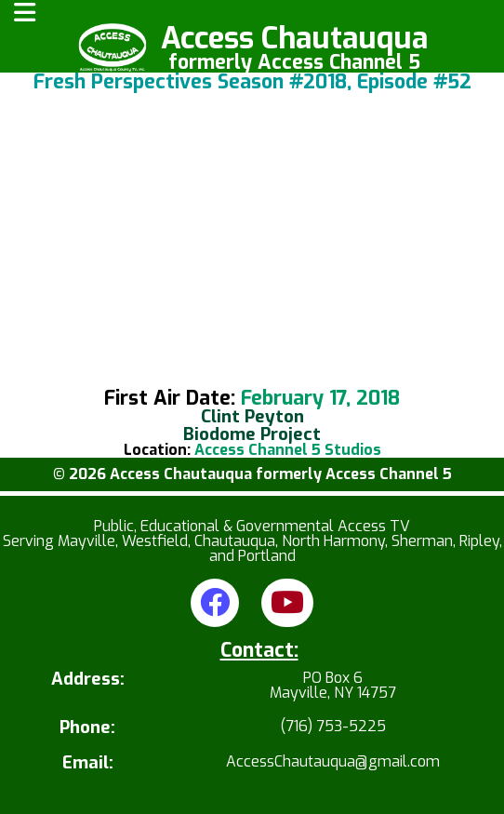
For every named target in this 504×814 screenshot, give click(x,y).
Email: (88, 763)
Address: (88, 681)
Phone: (87, 728)
